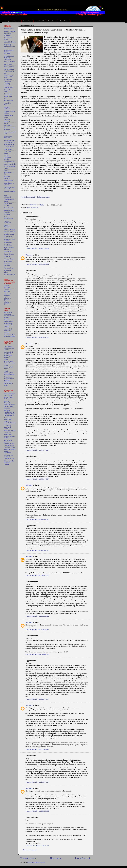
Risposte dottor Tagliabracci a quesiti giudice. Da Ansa (9, 396)
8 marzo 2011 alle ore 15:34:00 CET (37, 450)
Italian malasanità (8, 125)
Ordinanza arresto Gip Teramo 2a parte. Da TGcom (10, 428)
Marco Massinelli (10, 164)
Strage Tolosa (9, 254)
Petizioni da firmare (8, 205)
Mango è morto (9, 162)
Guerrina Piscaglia (7, 120)
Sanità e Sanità (9, 234)
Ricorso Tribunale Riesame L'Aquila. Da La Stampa (10, 404)
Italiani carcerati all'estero (9, 129)
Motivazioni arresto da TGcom (8, 331)
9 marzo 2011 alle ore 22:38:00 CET (37, 811)
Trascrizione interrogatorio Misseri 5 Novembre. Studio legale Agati (9, 381)
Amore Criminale (10, 31)
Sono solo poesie (64, 21)
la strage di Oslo (9, 140)
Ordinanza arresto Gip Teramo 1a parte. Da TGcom (10, 435)
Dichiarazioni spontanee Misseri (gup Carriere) (8, 355)
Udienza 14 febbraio (8, 291)
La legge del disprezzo (8, 137)
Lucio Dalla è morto (8, 153)
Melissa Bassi (8, 181)
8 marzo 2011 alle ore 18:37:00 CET (37, 520)
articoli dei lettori (10, 42)
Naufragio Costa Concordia (9, 188)
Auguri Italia (8, 64)
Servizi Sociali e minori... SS (9, 248)
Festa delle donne (8, 104)
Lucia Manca (8, 149)
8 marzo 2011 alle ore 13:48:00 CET (37, 338)
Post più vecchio (83, 858)
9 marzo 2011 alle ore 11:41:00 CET (37, 699)
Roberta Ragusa (9, 229)
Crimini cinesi (8, 87)
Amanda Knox (9, 29)
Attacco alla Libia (10, 62)
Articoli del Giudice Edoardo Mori (9, 46)
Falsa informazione (8, 100)
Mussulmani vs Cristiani (9, 184)
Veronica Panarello (7, 265)
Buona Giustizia (9, 69)
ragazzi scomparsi (8, 222)
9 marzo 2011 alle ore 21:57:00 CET (37, 782)
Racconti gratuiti (52, 21)
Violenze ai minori (7, 271)
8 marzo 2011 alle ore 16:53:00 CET (37, 479)
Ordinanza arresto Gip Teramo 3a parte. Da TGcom (10, 420)
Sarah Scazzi (8, 237)
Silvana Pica (8, 252)
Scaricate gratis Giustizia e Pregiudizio (9, 241)
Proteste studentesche (8, 218)
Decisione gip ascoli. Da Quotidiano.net (9, 457)
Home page (56, 858)
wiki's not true (16, 21)
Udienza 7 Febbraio (7, 295)
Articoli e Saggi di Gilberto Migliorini (9, 52)
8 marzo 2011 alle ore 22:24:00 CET (37, 630)
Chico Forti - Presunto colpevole (8, 83)
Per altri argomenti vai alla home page (35, 197)
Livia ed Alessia (9, 147)
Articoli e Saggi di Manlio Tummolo (9, 58)
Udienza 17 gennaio (7, 303)
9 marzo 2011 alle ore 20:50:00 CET (37, 749)
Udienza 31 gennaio (7, 299)
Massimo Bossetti (7, 177)
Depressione (8, 94)
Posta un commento (30, 850)
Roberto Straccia (10, 232)
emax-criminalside (40, 21)
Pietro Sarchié (9, 208)
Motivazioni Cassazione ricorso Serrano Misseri (9, 315)
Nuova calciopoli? (7, 196)
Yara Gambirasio (33, 208)
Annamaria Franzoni (8, 35)
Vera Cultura (8, 261)
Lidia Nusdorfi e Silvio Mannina (9, 143)
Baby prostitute (9, 67)
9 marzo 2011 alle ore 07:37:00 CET (37, 655)
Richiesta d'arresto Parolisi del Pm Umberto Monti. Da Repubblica (9, 412)
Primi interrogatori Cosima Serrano (9, 361)
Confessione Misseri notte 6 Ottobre (9, 348)
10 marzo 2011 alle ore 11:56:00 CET (37, 846)
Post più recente (28, 858)
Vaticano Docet (9, 259)
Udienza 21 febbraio (8, 286)
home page (7, 21)
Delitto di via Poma (8, 91)
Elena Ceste (8, 96)
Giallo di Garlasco (7, 108)
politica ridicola (9, 210)
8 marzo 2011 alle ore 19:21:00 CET (37, 550)
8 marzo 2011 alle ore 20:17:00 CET (37, 576)
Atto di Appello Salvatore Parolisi (9, 463)
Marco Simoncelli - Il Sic (9, 172)
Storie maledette (28, 21)
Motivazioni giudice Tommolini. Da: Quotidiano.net (9, 443)
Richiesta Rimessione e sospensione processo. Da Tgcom (8, 323)
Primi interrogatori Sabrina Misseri (9, 373)
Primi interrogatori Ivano (8, 367)
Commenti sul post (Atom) (36, 862)
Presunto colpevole (7, 214)
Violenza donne (9, 268)
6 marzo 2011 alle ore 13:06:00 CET (37, 249)
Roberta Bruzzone (7, 226)
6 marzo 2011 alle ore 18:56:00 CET (37, 264)
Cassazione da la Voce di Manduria (10, 336)
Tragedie (7, 256)
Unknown (29, 255)
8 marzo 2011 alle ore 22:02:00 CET (37, 616)
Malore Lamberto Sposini (7, 157)
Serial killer (8, 245)
